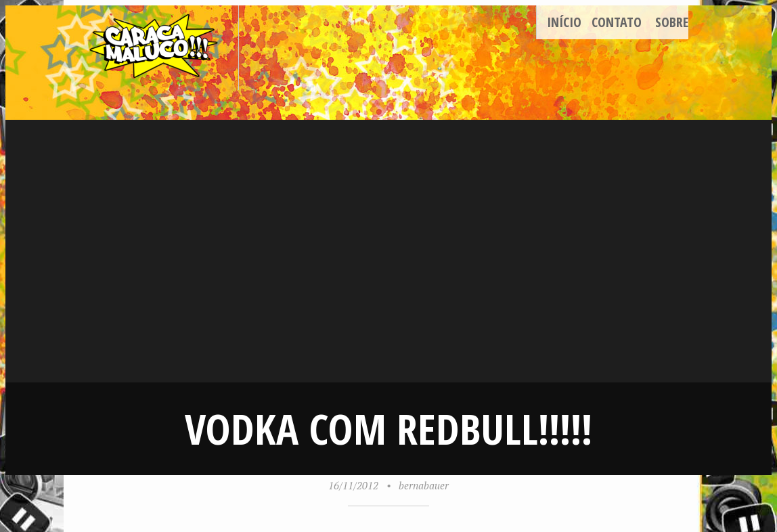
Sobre (672, 22)
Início (564, 22)
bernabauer (424, 485)
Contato (617, 22)
